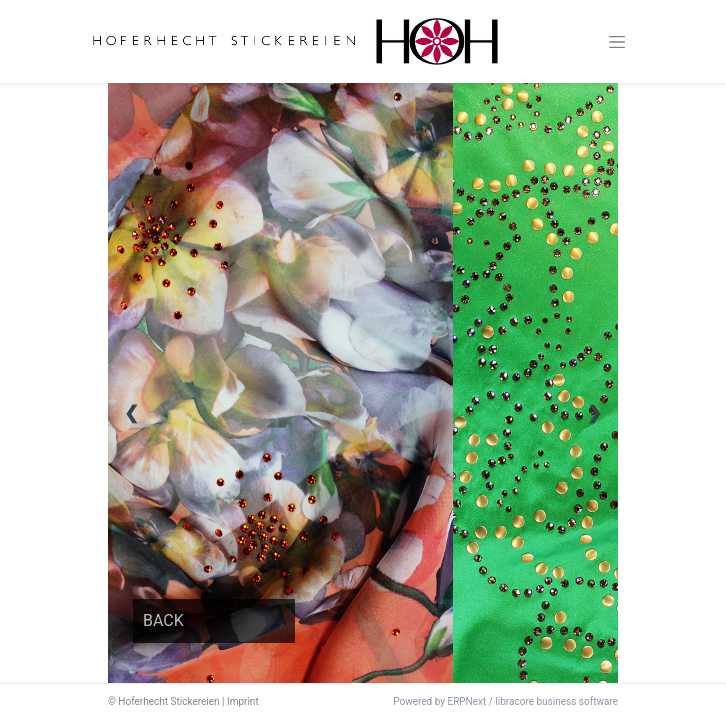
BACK (163, 620)
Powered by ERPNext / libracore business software (505, 701)
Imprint (243, 701)
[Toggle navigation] (617, 42)
